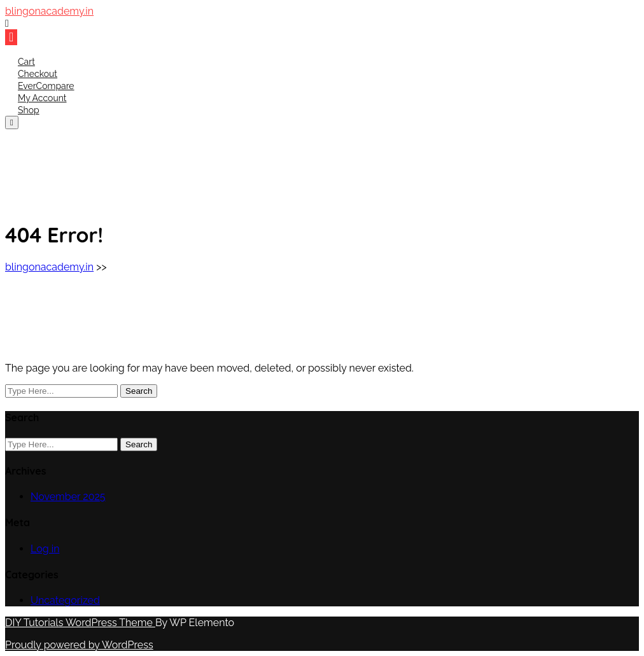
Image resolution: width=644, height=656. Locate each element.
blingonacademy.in (49, 11)
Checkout (38, 74)
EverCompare (46, 86)
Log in (45, 549)
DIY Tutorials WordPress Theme (80, 623)
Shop (29, 110)
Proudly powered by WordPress (79, 645)
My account (42, 98)
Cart (26, 62)
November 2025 (68, 497)
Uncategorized (65, 600)
